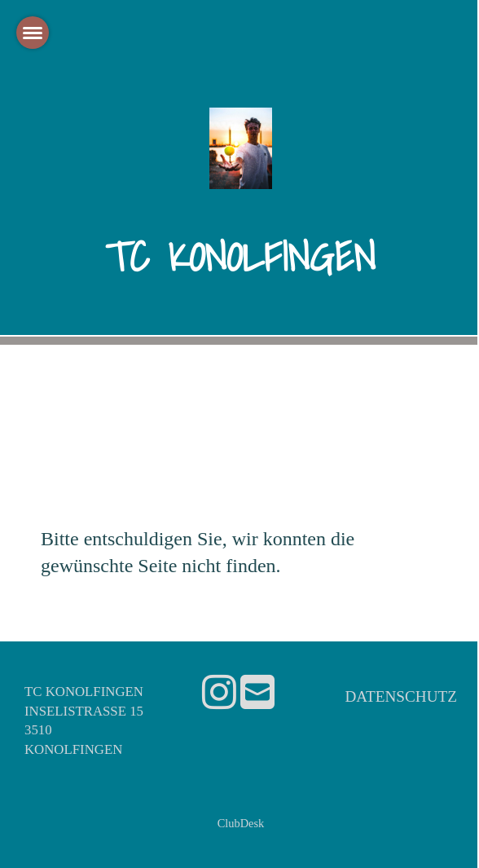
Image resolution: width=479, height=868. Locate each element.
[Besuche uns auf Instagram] (219, 693)
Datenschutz (401, 696)
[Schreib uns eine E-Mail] (257, 693)
